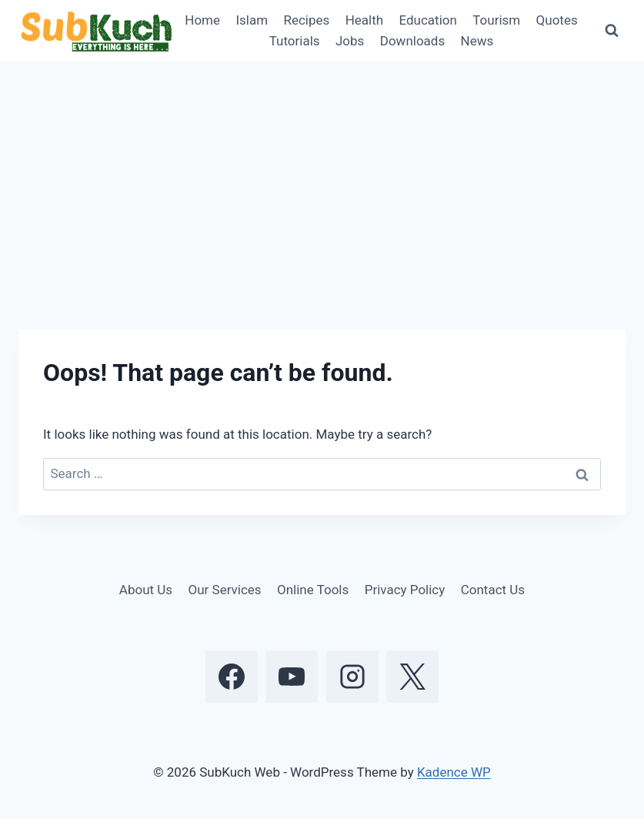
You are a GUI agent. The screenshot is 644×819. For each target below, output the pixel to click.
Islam (252, 20)
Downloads (412, 41)
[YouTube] (292, 677)
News (477, 41)
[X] (412, 677)
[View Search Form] (612, 31)
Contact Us (493, 590)
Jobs (350, 41)
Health (364, 20)
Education (428, 20)
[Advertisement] (322, 177)
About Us (146, 590)
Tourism (496, 20)
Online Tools (313, 590)
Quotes (557, 20)
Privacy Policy (405, 590)
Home (202, 20)
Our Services (225, 590)
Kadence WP (454, 772)
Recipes (306, 20)
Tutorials (295, 41)
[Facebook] (232, 677)
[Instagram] (352, 677)
